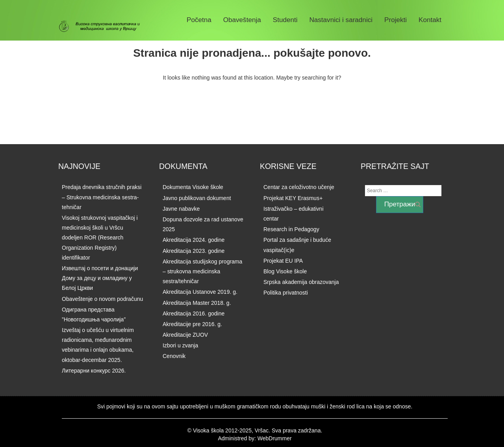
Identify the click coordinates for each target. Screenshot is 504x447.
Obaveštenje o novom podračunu (102, 299)
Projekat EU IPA (283, 261)
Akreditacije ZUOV (185, 335)
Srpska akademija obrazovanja (301, 282)
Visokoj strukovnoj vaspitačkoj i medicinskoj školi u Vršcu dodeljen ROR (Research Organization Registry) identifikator (100, 238)
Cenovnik (174, 356)
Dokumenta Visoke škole (193, 187)
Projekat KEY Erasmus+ (293, 198)
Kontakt (430, 20)
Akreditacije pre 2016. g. (192, 324)
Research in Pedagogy (291, 229)
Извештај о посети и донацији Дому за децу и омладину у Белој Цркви (100, 278)
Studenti (285, 20)
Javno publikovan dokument (197, 198)
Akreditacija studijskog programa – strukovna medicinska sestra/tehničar (202, 271)
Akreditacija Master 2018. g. (197, 303)
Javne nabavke (181, 209)
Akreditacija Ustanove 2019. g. (200, 292)
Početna (199, 20)
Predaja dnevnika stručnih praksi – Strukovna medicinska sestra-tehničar (102, 197)
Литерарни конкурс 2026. (94, 371)
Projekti (396, 20)
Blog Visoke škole (285, 271)
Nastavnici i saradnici (341, 20)
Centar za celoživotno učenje (299, 187)
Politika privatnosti (286, 293)
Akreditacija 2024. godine (194, 240)
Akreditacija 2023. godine (194, 251)
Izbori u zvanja (180, 345)
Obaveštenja (242, 20)
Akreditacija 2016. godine (194, 313)
